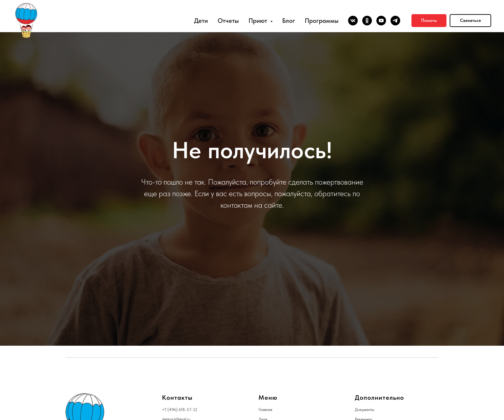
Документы (364, 410)
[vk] (353, 21)
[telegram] (395, 21)
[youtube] (381, 21)
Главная (265, 410)
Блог (289, 21)
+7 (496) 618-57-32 (180, 410)
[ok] (367, 21)
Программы (322, 21)
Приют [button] (259, 21)
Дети (201, 21)
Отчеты (228, 21)
